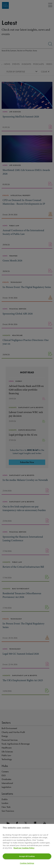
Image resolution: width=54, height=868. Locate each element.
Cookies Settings (27, 863)
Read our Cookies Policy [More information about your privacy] (24, 848)
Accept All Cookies (27, 856)
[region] (27, 846)
